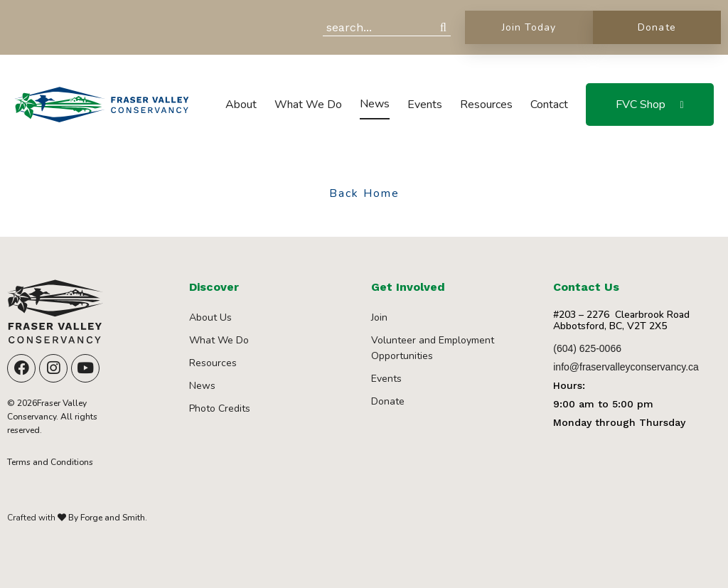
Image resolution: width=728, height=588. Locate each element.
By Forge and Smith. (107, 518)
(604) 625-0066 (587, 348)
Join (379, 317)
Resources (486, 105)
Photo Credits (220, 408)
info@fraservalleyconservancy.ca (626, 367)
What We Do (308, 105)
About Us (210, 317)
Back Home (364, 194)
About (241, 105)
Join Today (529, 27)
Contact (549, 105)
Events (425, 105)
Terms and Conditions (50, 462)
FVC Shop (641, 105)
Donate (657, 27)
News (375, 104)
